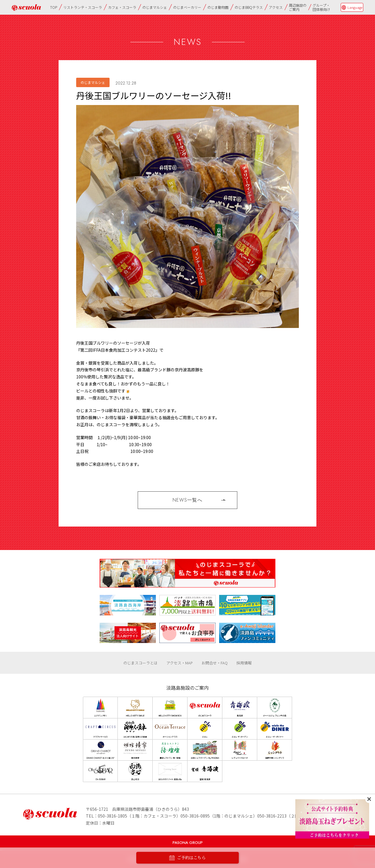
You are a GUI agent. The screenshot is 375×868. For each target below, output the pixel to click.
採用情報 (244, 663)
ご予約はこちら (187, 858)
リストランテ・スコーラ (83, 7)
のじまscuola (26, 7)
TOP (54, 7)
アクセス (276, 7)
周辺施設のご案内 (298, 7)
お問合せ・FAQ (215, 663)
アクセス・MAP (180, 663)
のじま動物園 (218, 7)
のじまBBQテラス (249, 7)
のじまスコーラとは (140, 663)
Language (355, 7)
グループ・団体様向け (321, 7)
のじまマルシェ (155, 7)
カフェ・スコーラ (122, 7)
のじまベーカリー (187, 7)
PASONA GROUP (188, 843)
